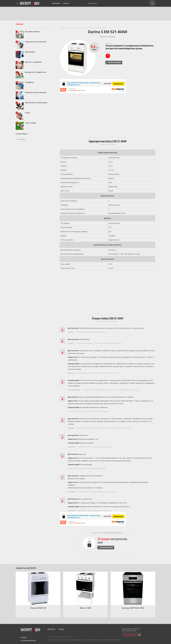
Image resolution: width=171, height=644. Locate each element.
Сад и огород (31, 123)
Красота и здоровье (33, 62)
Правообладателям (114, 640)
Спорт (28, 113)
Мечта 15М (85, 608)
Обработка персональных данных (97, 640)
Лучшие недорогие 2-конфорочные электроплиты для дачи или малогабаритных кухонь (130, 47)
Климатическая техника (36, 92)
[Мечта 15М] (85, 588)
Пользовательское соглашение (56, 640)
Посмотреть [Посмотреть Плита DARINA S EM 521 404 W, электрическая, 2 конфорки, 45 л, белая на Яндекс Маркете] (118, 84)
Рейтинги (56, 3)
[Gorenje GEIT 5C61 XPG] (133, 588)
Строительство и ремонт (36, 42)
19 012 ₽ (107, 84)
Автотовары (30, 52)
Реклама (24, 637)
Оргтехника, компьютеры (36, 102)
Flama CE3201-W (38, 608)
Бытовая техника (32, 32)
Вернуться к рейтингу (114, 63)
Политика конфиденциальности (76, 640)
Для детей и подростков (35, 72)
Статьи (66, 3)
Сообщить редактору (130, 635)
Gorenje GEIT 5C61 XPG (133, 608)
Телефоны (29, 82)
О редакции (93, 3)
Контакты (70, 637)
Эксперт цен (30, 4)
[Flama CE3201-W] (38, 588)
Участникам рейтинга (28, 641)
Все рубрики (21, 139)
